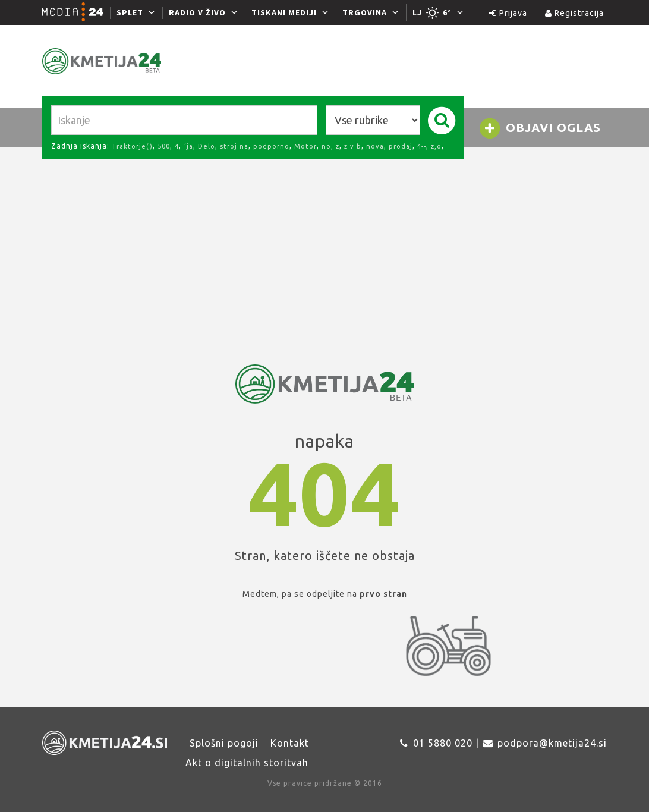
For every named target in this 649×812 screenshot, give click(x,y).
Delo (207, 146)
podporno (271, 146)
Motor (305, 146)
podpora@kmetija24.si (552, 743)
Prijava (508, 13)
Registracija (574, 13)
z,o (436, 146)
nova (375, 146)
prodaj (401, 146)
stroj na (234, 146)
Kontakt (290, 743)
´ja (188, 146)
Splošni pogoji (224, 743)
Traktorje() (132, 146)
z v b (353, 146)
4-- (422, 146)
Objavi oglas (540, 128)
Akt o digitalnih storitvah (247, 763)
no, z (330, 146)
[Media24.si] (76, 12)
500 (164, 146)
